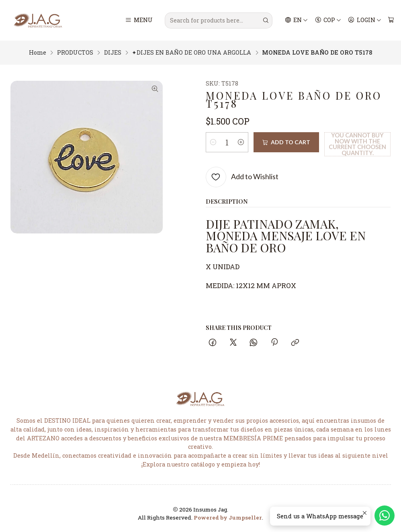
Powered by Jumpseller (228, 518)
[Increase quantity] (241, 142)
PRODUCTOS (75, 53)
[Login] (365, 20)
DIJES (113, 53)
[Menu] (139, 20)
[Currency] (328, 20)
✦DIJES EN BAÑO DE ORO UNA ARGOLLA (191, 53)
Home (38, 53)
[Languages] (297, 20)
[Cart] (391, 20)
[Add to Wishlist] (242, 177)
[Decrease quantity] (213, 142)
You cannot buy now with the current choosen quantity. (357, 144)
